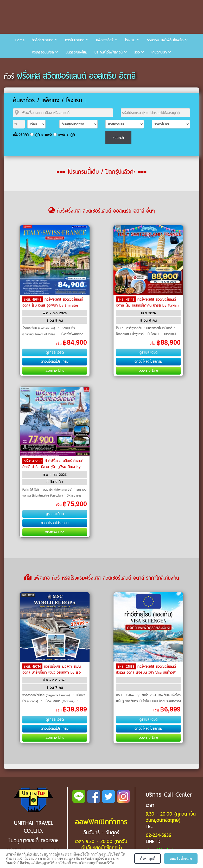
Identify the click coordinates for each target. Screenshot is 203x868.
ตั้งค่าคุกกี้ (148, 858)
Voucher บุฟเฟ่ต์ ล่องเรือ (165, 40)
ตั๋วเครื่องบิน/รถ (43, 52)
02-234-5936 (158, 835)
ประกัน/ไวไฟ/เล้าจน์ (109, 52)
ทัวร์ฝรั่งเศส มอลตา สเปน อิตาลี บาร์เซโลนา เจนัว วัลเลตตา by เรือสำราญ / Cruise (52, 672)
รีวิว (137, 52)
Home (20, 40)
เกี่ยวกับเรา (159, 52)
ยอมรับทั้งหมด (181, 858)
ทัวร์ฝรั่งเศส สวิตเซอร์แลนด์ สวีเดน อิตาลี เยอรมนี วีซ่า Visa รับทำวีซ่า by (146, 672)
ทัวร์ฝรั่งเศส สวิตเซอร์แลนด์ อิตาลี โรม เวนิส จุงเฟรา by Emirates (53, 302)
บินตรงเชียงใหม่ (76, 52)
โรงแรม (130, 40)
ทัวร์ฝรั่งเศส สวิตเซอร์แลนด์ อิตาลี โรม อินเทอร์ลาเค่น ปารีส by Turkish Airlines (147, 305)
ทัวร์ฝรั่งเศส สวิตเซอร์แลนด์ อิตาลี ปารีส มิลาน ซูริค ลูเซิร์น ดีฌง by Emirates (53, 466)
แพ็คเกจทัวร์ (105, 40)
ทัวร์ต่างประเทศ (43, 40)
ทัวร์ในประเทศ (75, 40)
